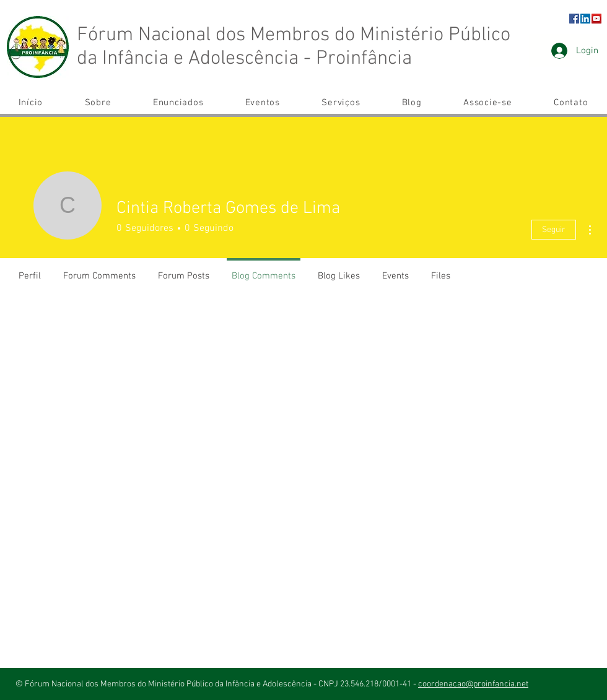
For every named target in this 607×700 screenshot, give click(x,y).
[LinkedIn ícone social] (585, 19)
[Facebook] (574, 19)
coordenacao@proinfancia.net (473, 684)
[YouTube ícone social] (596, 19)
